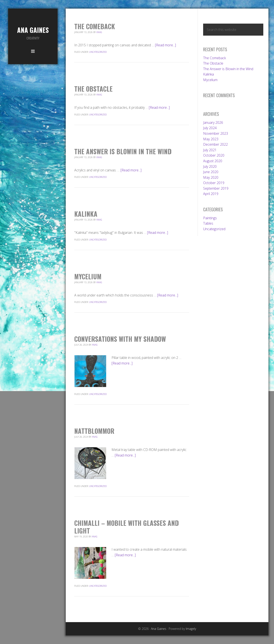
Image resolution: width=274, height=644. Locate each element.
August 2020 (213, 161)
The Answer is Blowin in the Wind (123, 151)
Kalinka (86, 214)
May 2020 (211, 177)
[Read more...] (165, 45)
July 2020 (210, 166)
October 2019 (214, 183)
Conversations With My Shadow (120, 339)
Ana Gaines (33, 30)
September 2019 (216, 188)
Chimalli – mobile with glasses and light (127, 527)
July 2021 (210, 150)
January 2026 (213, 122)
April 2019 (211, 194)
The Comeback (95, 26)
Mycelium (88, 276)
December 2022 (215, 144)
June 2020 (211, 172)
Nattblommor (94, 431)
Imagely (191, 629)
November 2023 (216, 133)
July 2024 (210, 128)
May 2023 (211, 139)
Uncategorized (98, 52)
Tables (208, 223)
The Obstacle (93, 89)
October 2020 (214, 155)
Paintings (210, 218)
